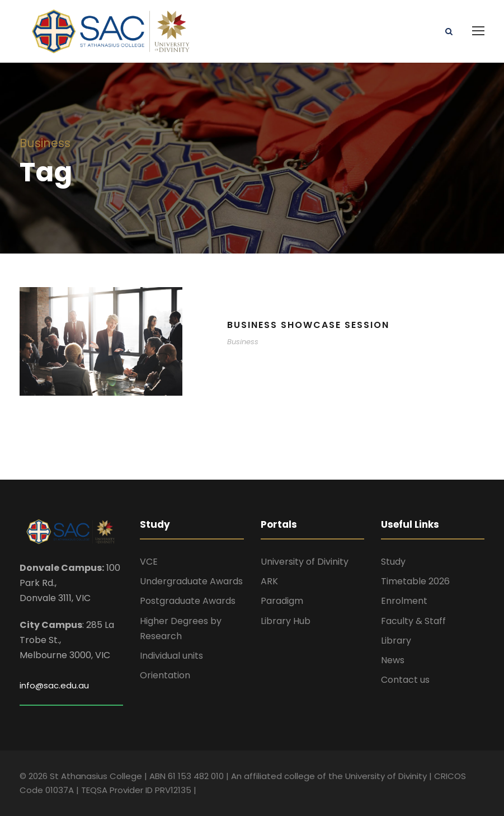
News (393, 660)
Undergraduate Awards (191, 581)
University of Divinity (305, 562)
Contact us (405, 680)
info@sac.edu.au (54, 685)
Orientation (165, 675)
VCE (149, 562)
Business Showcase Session (308, 325)
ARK (269, 581)
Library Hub (286, 621)
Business (243, 342)
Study (393, 562)
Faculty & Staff (413, 621)
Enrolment (404, 601)
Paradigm (282, 601)
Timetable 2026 (415, 581)
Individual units (171, 656)
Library (396, 641)
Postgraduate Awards (188, 601)
